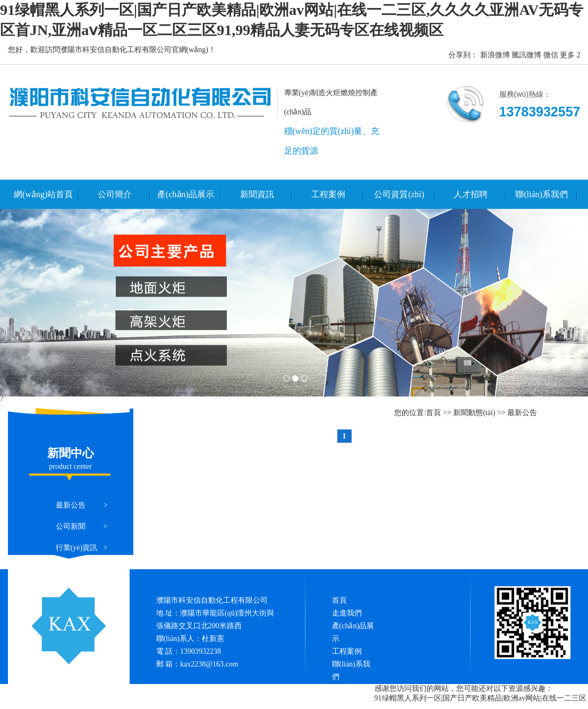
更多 (567, 55)
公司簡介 (115, 194)
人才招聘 (471, 194)
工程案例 (328, 194)
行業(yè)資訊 (77, 548)
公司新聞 (71, 526)
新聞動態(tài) (474, 413)
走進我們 (347, 613)
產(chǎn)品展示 (186, 194)
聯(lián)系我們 (542, 194)
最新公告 (71, 505)
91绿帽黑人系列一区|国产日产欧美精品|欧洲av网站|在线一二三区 (481, 698)
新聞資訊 (257, 194)
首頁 (433, 413)
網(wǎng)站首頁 (43, 194)
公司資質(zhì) (399, 194)
